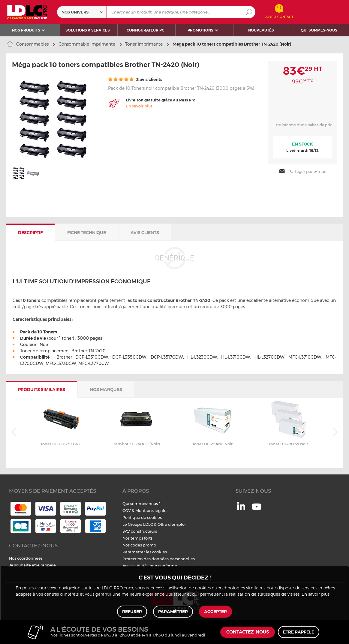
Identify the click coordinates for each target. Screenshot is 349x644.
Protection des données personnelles (159, 559)
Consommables (32, 44)
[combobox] (82, 12)
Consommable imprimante (87, 44)
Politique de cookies (142, 517)
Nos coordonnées (26, 558)
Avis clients (145, 233)
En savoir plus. (316, 594)
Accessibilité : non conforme (150, 566)
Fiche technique (87, 233)
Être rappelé (299, 632)
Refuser (132, 612)
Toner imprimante (144, 44)
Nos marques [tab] (106, 390)
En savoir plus (139, 106)
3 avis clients (135, 80)
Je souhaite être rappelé (32, 565)
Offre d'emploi (172, 524)
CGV (127, 510)
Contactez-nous (248, 632)
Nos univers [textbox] (75, 12)
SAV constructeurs (140, 531)
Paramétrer (173, 612)
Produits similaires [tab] (42, 390)
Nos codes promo (139, 545)
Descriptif (30, 233)
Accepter (215, 612)
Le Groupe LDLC (138, 524)
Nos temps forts (137, 538)
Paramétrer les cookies (145, 552)
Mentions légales (152, 510)
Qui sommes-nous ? (141, 504)
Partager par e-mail (303, 171)
